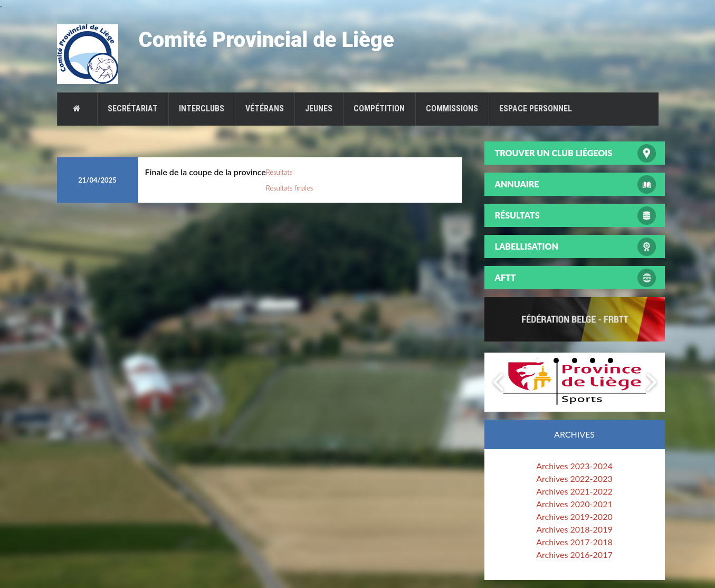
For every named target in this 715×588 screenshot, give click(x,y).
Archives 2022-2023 (574, 478)
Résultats (279, 172)
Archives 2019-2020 (574, 516)
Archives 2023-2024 (574, 466)
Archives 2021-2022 (574, 491)
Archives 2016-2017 (574, 554)
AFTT (506, 277)
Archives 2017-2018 (574, 542)
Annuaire (517, 184)
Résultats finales (290, 188)
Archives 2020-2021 (574, 504)
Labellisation (527, 246)
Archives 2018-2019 (574, 529)
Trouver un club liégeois (554, 153)
